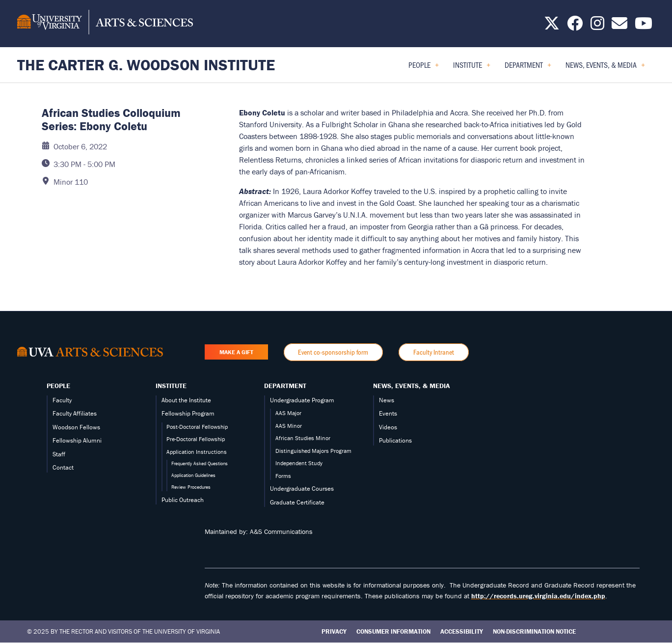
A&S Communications (281, 531)
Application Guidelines (193, 475)
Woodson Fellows (76, 427)
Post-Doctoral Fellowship (197, 427)
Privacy (334, 631)
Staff (59, 454)
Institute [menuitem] (472, 68)
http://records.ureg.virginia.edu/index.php (538, 596)
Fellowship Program (188, 413)
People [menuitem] (424, 68)
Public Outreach (183, 500)
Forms (283, 476)
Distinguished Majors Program (313, 451)
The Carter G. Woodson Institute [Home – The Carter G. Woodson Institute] (146, 65)
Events (388, 413)
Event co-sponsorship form (333, 352)
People (58, 386)
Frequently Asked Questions (200, 463)
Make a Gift (236, 352)
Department (285, 386)
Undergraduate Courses (302, 489)
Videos (388, 427)
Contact (63, 467)
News (387, 400)
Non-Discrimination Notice (534, 631)
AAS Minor (289, 426)
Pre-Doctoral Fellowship (196, 439)
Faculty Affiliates (75, 413)
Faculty (62, 400)
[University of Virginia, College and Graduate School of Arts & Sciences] (105, 24)
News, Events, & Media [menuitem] (605, 68)
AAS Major (288, 413)
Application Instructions (197, 452)
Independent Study (299, 463)
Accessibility (462, 631)
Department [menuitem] (528, 68)
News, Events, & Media (412, 386)
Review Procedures (191, 487)
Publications (395, 440)
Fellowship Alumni (77, 440)
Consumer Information (393, 631)
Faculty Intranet (434, 352)
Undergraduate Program (302, 400)
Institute (171, 386)
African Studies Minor (303, 438)
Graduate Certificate (297, 502)
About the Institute (186, 400)
